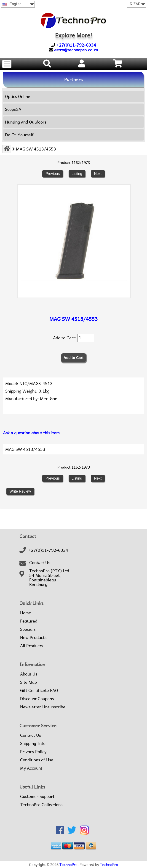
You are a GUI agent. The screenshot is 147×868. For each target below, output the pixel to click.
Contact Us (40, 563)
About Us (29, 674)
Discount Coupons (37, 699)
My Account (31, 768)
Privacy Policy (33, 752)
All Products (32, 646)
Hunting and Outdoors (26, 122)
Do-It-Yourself (19, 135)
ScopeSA (13, 109)
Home (26, 613)
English (12, 4)
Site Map (28, 682)
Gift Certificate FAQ (39, 691)
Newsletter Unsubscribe (43, 707)
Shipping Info (33, 744)
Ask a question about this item (31, 433)
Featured (29, 621)
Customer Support (37, 797)
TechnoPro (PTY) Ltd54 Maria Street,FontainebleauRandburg (49, 578)
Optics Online (18, 96)
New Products (33, 638)
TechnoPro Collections (41, 805)
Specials (28, 629)
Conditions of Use (37, 760)
